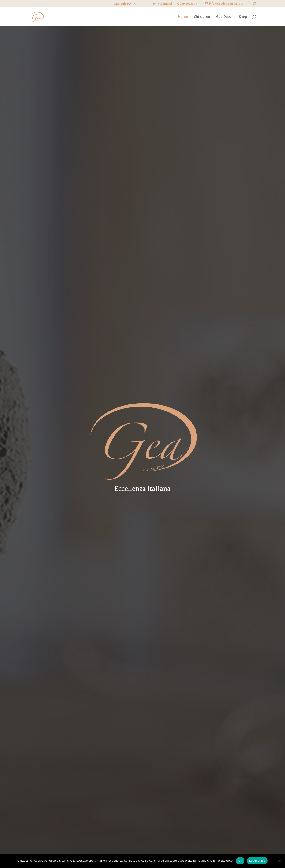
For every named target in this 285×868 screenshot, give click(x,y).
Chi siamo (202, 17)
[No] (279, 861)
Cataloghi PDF (123, 4)
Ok (240, 861)
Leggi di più (257, 861)
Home (183, 17)
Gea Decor (224, 17)
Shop (243, 17)
